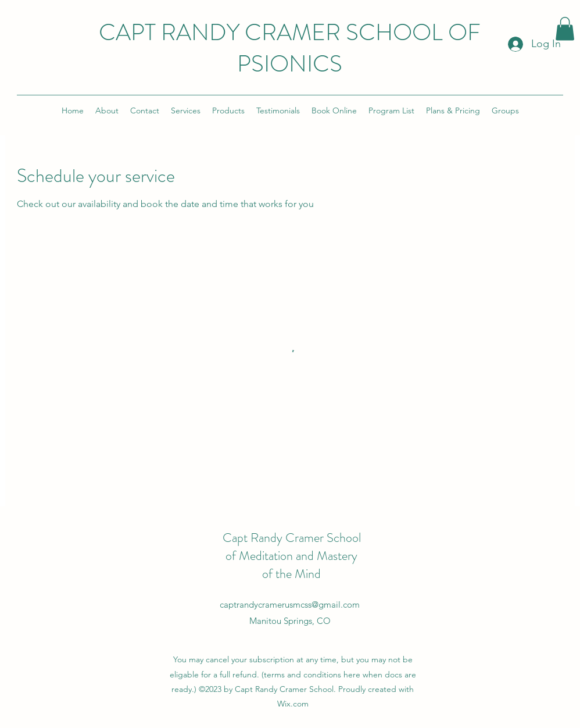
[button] (565, 29)
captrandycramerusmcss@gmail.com (290, 604)
